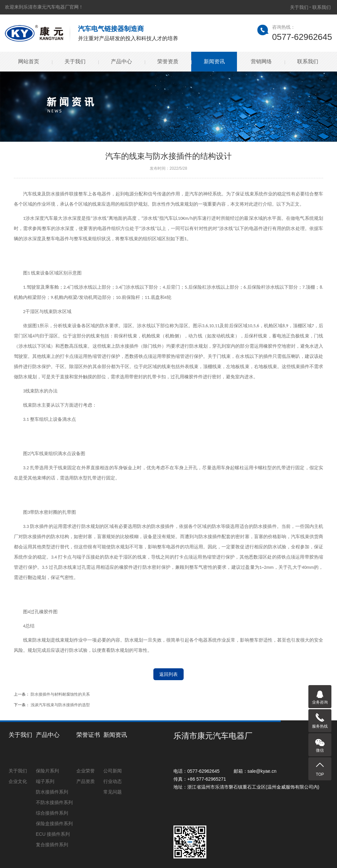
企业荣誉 (86, 771)
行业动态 (113, 781)
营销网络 (261, 61)
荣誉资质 (168, 61)
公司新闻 (113, 771)
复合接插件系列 (52, 845)
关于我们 (299, 7)
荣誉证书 (88, 735)
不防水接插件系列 (54, 802)
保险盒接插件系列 (54, 824)
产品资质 (86, 781)
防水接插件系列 (52, 792)
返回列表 (168, 674)
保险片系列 (47, 771)
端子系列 (45, 781)
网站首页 (28, 61)
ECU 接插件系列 (53, 834)
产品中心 (121, 61)
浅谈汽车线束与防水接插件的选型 (60, 705)
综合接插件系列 (52, 813)
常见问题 (113, 792)
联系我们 (322, 7)
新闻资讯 (214, 61)
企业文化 (18, 781)
